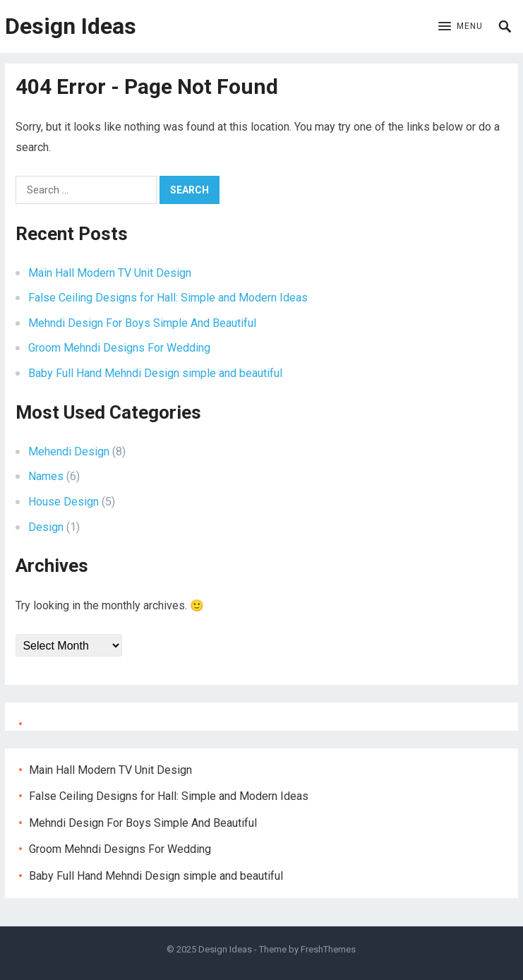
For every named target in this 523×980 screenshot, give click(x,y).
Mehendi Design (69, 452)
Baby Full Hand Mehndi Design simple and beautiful (155, 373)
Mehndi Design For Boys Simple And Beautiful (142, 323)
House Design (64, 502)
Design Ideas (71, 26)
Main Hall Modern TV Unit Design (110, 273)
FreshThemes (328, 949)
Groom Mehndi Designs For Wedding (119, 348)
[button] (461, 27)
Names (46, 476)
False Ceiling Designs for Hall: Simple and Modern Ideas (168, 298)
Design (46, 527)
